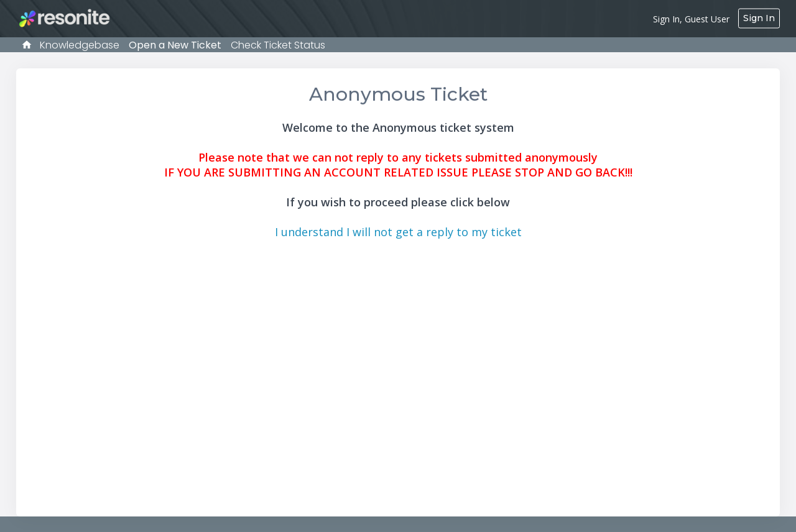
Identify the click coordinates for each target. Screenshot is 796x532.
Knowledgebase (80, 45)
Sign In (759, 18)
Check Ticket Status (278, 45)
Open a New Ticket (175, 45)
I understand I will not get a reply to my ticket (398, 232)
